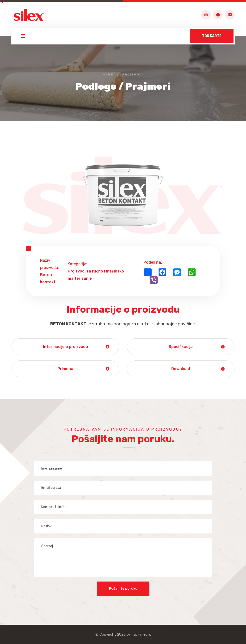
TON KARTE (212, 36)
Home (108, 74)
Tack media (141, 634)
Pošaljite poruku (123, 589)
